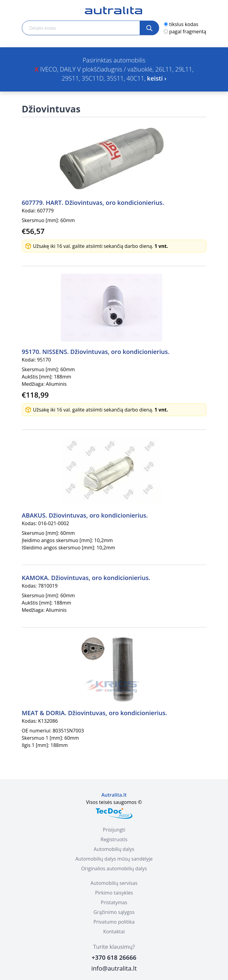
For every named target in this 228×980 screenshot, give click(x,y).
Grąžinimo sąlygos (114, 912)
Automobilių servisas (114, 883)
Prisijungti (114, 830)
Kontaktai (114, 932)
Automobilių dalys (114, 849)
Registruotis (114, 839)
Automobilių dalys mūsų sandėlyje (114, 859)
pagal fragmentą (188, 32)
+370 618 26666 (114, 957)
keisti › (157, 78)
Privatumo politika (114, 922)
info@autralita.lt (114, 968)
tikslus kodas (184, 24)
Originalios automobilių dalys (114, 868)
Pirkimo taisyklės (114, 893)
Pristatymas (114, 902)
